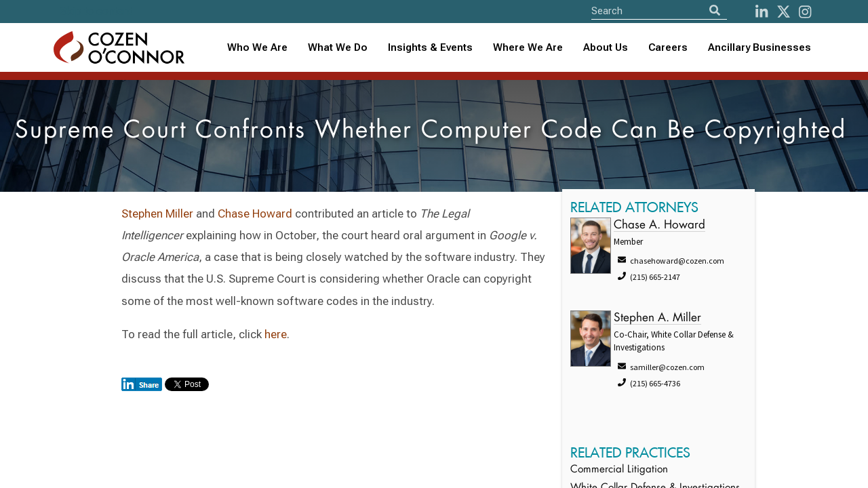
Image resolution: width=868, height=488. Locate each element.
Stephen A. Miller (657, 318)
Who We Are (257, 47)
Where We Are (528, 47)
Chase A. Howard (659, 225)
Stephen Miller (157, 213)
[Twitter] (784, 12)
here (276, 334)
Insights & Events (430, 47)
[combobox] (430, 48)
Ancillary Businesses (759, 47)
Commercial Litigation (619, 470)
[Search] (715, 11)
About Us (606, 47)
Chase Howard (255, 213)
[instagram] (805, 12)
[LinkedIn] (762, 12)
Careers (668, 47)
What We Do (338, 47)
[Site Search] (659, 11)
